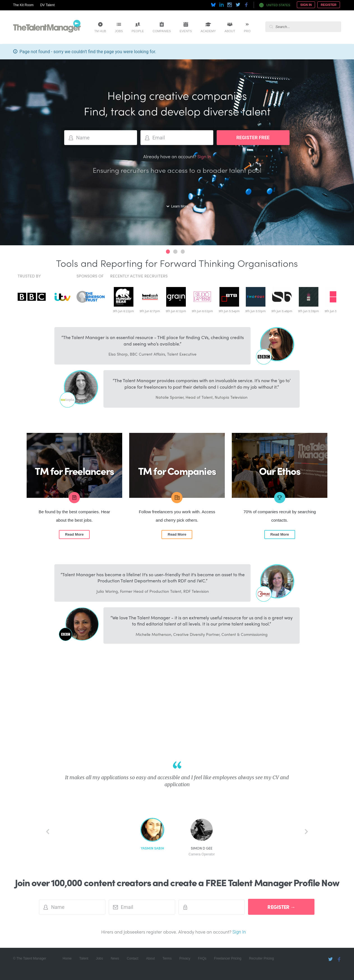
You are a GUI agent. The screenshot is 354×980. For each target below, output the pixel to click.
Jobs (119, 31)
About (230, 31)
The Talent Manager (47, 27)
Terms (167, 958)
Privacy (185, 958)
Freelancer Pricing (228, 958)
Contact (132, 958)
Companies (162, 31)
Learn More (180, 206)
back (48, 832)
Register (328, 5)
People (138, 31)
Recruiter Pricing (261, 958)
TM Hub (100, 31)
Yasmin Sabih (152, 848)
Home (67, 958)
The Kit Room (23, 5)
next (306, 832)
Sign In (306, 5)
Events (186, 31)
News (115, 958)
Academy (208, 31)
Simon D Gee (202, 851)
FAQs (202, 958)
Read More (74, 534)
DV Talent (47, 5)
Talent (84, 958)
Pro (247, 31)
